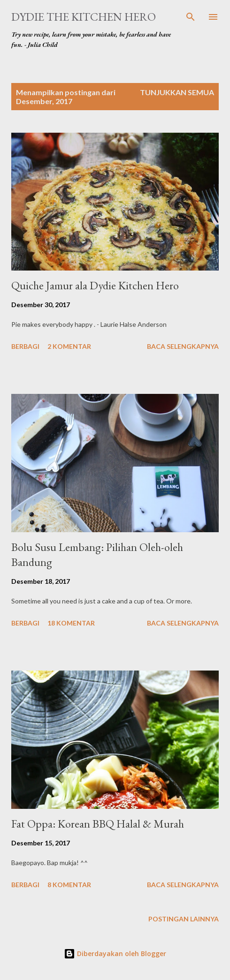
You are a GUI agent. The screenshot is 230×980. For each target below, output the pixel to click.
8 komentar (69, 885)
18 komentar (71, 623)
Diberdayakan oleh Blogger (115, 954)
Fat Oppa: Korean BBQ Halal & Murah (98, 824)
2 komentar (69, 346)
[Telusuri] (191, 17)
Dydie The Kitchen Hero (84, 17)
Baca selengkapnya (183, 346)
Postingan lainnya (184, 919)
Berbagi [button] (25, 346)
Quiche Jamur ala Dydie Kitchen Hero (95, 285)
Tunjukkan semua (177, 92)
